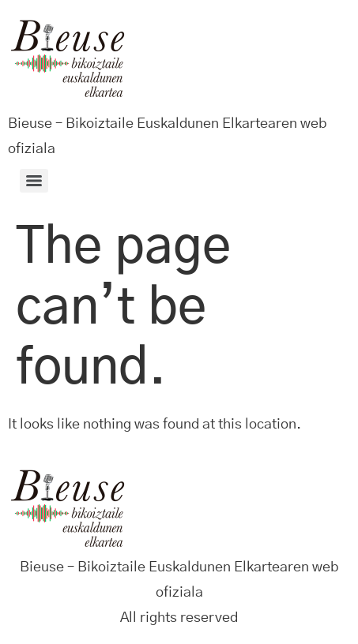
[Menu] (34, 181)
